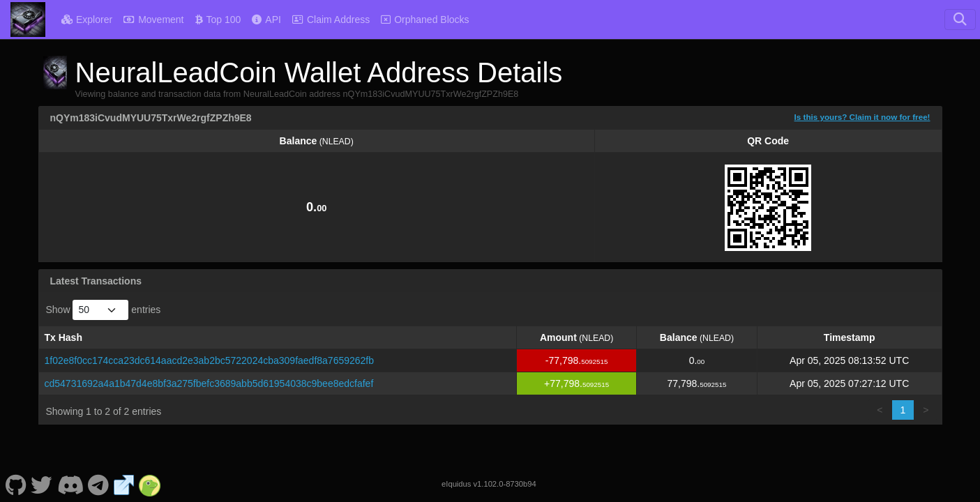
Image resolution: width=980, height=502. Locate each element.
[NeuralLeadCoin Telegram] (99, 484)
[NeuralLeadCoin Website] (124, 484)
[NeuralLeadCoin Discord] (70, 484)
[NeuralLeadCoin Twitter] (42, 484)
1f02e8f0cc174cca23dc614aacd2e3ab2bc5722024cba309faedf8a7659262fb (210, 360)
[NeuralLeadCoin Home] (28, 20)
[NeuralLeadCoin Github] (16, 484)
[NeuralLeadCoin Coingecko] (150, 484)
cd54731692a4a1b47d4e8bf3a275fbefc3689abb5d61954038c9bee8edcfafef (209, 383)
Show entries (104, 310)
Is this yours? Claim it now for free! (862, 117)
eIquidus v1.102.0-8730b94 (489, 484)
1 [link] (903, 410)
